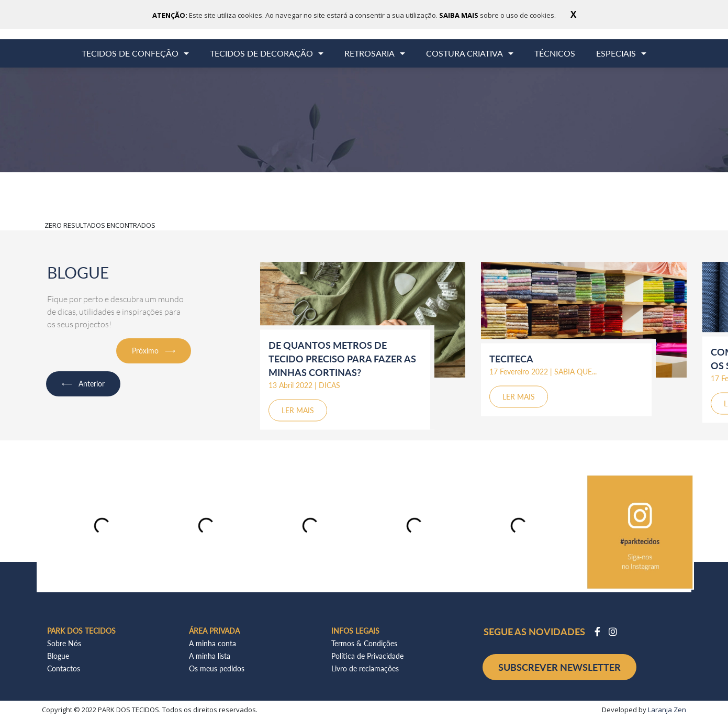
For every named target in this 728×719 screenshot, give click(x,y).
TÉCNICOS (555, 53)
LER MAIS (298, 410)
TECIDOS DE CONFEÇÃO (130, 53)
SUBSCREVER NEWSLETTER (559, 667)
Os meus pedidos (217, 668)
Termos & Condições (364, 643)
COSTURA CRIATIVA (464, 53)
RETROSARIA (369, 53)
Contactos (64, 668)
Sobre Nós (64, 643)
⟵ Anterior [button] (83, 384)
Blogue (58, 656)
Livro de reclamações (365, 668)
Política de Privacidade (367, 656)
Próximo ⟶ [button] (154, 351)
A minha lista (210, 656)
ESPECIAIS (616, 53)
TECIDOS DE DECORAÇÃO (261, 53)
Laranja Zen (667, 710)
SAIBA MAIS (460, 15)
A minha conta (212, 643)
